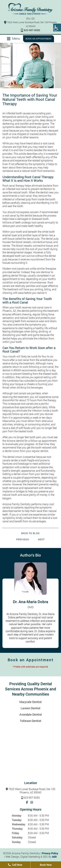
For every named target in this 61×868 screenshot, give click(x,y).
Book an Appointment (39, 39)
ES (33, 19)
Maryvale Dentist (30, 702)
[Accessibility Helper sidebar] (57, 28)
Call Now (15, 865)
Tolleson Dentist (30, 721)
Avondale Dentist (31, 714)
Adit (54, 857)
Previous (23, 539)
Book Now (46, 865)
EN (28, 19)
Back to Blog (31, 533)
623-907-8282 (31, 30)
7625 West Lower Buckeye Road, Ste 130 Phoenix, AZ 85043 (30, 791)
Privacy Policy (50, 853)
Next (41, 539)
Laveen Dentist (30, 708)
